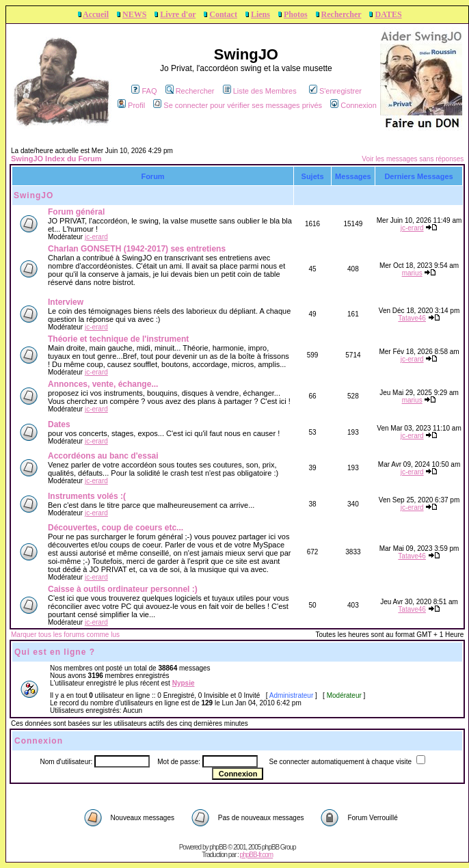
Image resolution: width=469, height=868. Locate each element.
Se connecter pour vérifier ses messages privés (238, 105)
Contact (223, 14)
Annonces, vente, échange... (103, 384)
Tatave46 (412, 318)
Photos (296, 14)
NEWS (134, 14)
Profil (131, 105)
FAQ (144, 91)
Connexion (353, 105)
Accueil (96, 14)
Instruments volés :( (87, 496)
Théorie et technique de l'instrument (118, 339)
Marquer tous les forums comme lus (65, 635)
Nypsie (184, 683)
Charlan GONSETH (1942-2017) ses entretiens (137, 249)
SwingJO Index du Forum (56, 159)
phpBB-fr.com (257, 855)
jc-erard (96, 237)
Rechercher (341, 14)
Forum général (76, 212)
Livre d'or (178, 14)
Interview (66, 302)
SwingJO (33, 195)
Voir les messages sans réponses (413, 159)
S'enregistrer (335, 91)
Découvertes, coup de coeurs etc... (116, 528)
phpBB (218, 847)
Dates (59, 424)
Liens (260, 14)
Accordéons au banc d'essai (103, 456)
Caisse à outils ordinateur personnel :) (123, 589)
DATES (388, 14)
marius (412, 273)
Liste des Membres (260, 91)
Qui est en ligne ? (55, 652)
